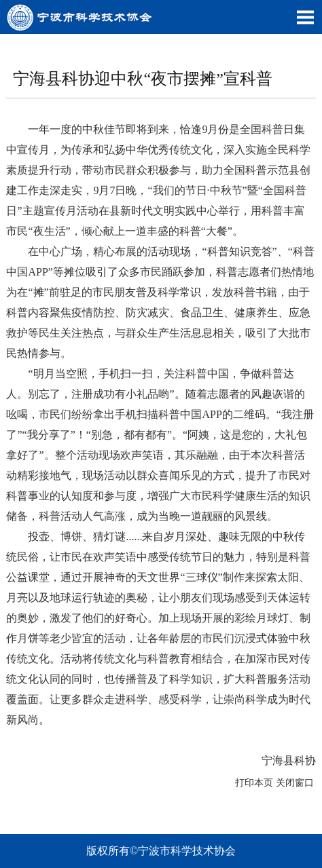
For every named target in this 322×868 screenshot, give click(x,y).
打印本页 (254, 783)
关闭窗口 (295, 783)
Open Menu (305, 17)
